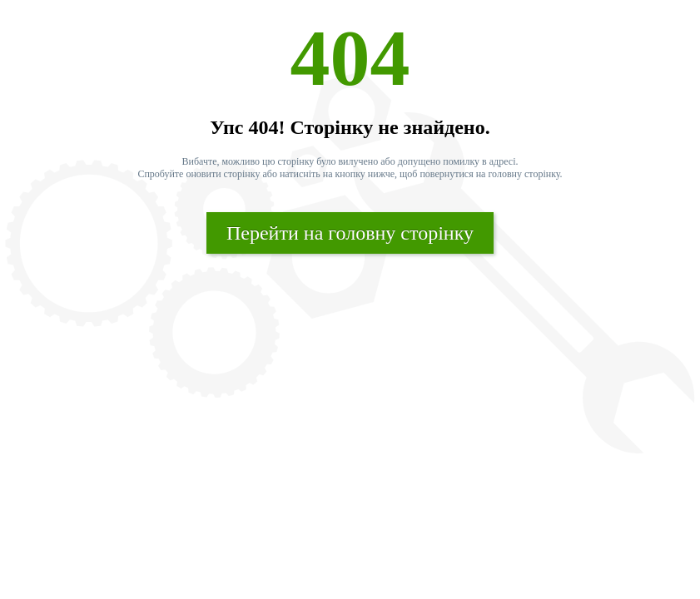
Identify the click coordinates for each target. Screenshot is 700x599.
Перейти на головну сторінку (350, 233)
